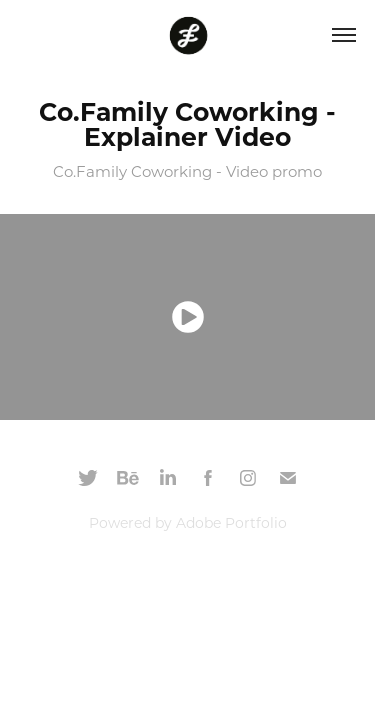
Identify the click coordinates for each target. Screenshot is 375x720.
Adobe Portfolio (231, 522)
